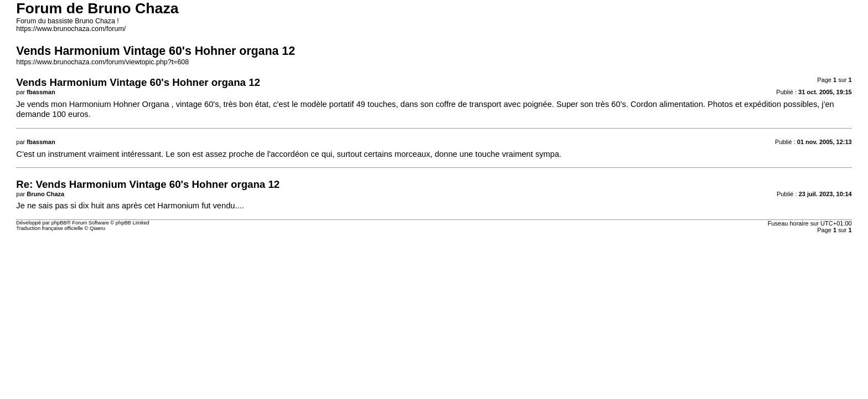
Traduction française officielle (50, 228)
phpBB (59, 223)
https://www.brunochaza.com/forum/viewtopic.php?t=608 (102, 62)
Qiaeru (97, 228)
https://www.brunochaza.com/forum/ (71, 29)
